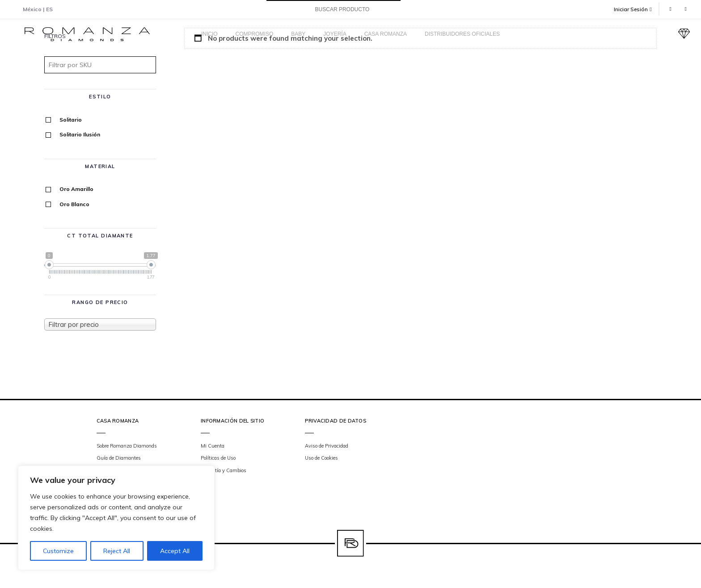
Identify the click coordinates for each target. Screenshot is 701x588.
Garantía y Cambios (224, 470)
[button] (636, 9)
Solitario (71, 120)
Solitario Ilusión (80, 134)
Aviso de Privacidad (327, 446)
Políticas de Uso (218, 458)
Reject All (117, 551)
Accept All (175, 551)
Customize (58, 551)
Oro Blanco (74, 204)
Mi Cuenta (213, 446)
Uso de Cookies (321, 458)
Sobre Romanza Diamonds (127, 446)
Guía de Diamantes (119, 458)
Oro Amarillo (76, 189)
